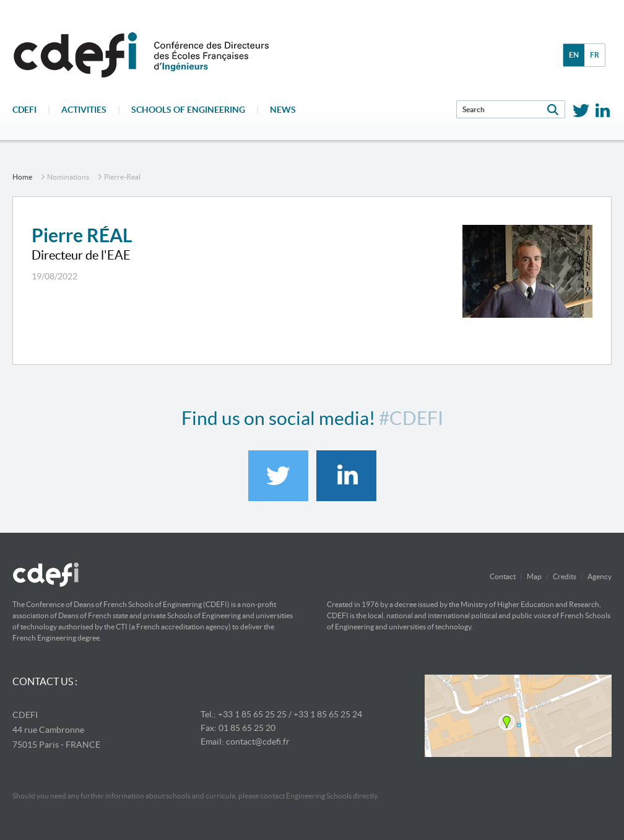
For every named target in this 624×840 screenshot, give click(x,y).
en (574, 55)
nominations (68, 177)
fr (595, 55)
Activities (84, 110)
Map (534, 576)
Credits (565, 576)
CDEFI (24, 110)
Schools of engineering (188, 110)
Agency (600, 576)
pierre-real (122, 177)
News (283, 110)
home (22, 177)
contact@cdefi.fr (258, 742)
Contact (503, 576)
